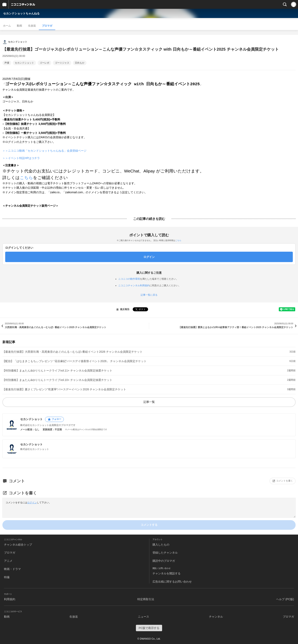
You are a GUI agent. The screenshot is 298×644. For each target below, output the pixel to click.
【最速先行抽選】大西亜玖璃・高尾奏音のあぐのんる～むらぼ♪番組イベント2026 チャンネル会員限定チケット (72, 352)
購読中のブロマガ (164, 561)
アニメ (8, 561)
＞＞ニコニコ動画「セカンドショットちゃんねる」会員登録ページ (44, 151)
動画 (19, 26)
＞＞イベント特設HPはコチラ (21, 158)
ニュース (143, 617)
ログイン (32, 503)
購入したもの (161, 545)
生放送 (32, 26)
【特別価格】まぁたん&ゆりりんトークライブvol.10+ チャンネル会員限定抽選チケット (57, 380)
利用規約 (10, 599)
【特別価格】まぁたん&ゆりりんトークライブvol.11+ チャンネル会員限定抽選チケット (57, 371)
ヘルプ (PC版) (285, 599)
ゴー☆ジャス (62, 63)
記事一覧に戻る (149, 295)
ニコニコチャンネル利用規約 (134, 285)
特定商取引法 (146, 599)
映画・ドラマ (12, 569)
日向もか (80, 63)
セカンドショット (24, 63)
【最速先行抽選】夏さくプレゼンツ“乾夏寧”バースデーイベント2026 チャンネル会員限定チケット (64, 389)
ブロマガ (47, 26)
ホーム (7, 26)
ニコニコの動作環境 (129, 279)
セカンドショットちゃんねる (21, 13)
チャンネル (216, 617)
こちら (26, 178)
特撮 (7, 577)
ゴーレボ (44, 63)
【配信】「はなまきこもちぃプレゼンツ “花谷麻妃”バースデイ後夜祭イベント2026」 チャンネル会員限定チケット (74, 361)
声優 (7, 63)
